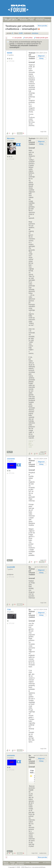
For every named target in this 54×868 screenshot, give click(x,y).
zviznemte (11, 459)
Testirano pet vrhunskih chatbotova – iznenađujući (32, 58)
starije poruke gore (42, 38)
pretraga (11, 20)
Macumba (11, 139)
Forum (13, 862)
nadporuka (43, 853)
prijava (5, 18)
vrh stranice (47, 862)
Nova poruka (42, 26)
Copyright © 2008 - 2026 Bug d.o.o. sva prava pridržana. (27, 867)
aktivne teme (22, 18)
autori (5, 20)
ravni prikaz (29, 38)
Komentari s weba (23, 862)
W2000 (10, 53)
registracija (12, 18)
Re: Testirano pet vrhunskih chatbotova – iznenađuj (32, 464)
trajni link (43, 132)
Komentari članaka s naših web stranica (21, 863)
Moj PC (10, 452)
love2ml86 (11, 567)
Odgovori (41, 56)
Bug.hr (6, 862)
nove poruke (40, 18)
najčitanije (31, 18)
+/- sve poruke (17, 38)
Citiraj (41, 58)
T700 (9, 610)
